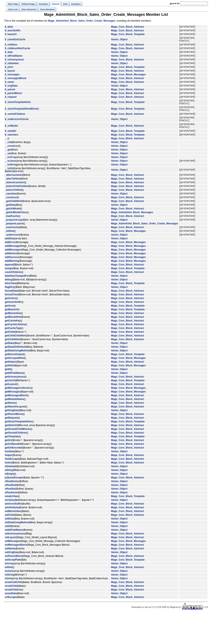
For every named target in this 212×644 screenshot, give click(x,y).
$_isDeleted (12, 70)
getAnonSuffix (13, 332)
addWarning (12, 291)
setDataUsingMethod (17, 552)
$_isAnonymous (14, 66)
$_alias (9, 27)
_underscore (12, 264)
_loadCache (12, 243)
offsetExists (12, 511)
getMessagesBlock (16, 425)
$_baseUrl (11, 36)
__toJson (10, 181)
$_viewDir (11, 149)
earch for (175, 3)
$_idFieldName (14, 61)
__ (6, 158)
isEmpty (10, 504)
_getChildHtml (13, 226)
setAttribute (12, 537)
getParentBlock (14, 444)
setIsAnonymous (15, 563)
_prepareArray (13, 248)
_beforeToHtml (13, 213)
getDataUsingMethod (17, 380)
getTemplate (12, 466)
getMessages (13, 422)
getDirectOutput (14, 384)
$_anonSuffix (13, 32)
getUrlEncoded (14, 478)
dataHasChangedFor (17, 306)
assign (9, 298)
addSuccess (12, 287)
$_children (11, 48)
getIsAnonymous (15, 407)
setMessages (13, 571)
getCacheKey (13, 351)
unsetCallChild (13, 612)
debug (8, 309)
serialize (10, 530)
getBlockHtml (13, 347)
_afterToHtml (12, 200)
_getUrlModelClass (16, 239)
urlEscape (11, 627)
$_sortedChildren (15, 129)
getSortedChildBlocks (18, 459)
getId (8, 399)
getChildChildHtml (16, 365)
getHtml (9, 395)
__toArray (11, 176)
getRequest (11, 448)
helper (8, 485)
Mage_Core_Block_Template (128, 36)
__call (8, 161)
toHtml (9, 597)
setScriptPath (13, 590)
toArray (9, 593)
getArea (9, 336)
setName (10, 578)
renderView (11, 526)
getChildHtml (13, 369)
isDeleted (10, 496)
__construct (12, 165)
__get (8, 169)
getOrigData (12, 440)
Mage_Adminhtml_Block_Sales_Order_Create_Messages (82, 21)
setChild (10, 545)
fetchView (11, 313)
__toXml (10, 188)
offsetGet (10, 515)
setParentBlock (14, 586)
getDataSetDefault (15, 377)
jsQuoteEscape (14, 507)
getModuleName (14, 429)
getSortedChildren (16, 463)
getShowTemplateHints (18, 451)
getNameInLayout (15, 436)
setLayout (11, 567)
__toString (11, 185)
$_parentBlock (13, 105)
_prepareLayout (14, 252)
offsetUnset (12, 522)
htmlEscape (12, 489)
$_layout (10, 79)
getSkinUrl (11, 455)
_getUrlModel (13, 235)
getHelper (10, 392)
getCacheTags (13, 358)
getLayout (11, 414)
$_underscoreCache (17, 135)
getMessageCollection (18, 418)
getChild (10, 362)
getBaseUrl (11, 339)
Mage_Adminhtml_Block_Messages (132, 239)
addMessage (12, 276)
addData (10, 268)
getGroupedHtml (15, 388)
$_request (11, 109)
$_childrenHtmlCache (17, 53)
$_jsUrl (9, 74)
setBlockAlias (13, 541)
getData (9, 373)
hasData (10, 481)
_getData (10, 230)
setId (8, 556)
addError (10, 272)
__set (8, 173)
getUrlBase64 (13, 474)
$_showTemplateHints (18, 115)
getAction (10, 328)
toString (10, 605)
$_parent (10, 100)
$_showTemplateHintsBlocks (22, 123)
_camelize (11, 217)
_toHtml (9, 260)
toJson (9, 601)
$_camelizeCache (15, 42)
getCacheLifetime (15, 354)
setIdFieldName (14, 560)
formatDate (11, 321)
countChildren (13, 302)
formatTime (11, 324)
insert (8, 492)
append (9, 295)
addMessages (13, 280)
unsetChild (11, 616)
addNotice (11, 283)
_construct (11, 221)
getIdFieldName (14, 403)
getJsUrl (10, 410)
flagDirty (10, 317)
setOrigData (12, 582)
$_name (9, 92)
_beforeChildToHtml (17, 208)
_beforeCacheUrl (15, 204)
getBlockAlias (13, 343)
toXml (8, 608)
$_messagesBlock (16, 87)
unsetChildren (13, 620)
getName (10, 433)
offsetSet (10, 519)
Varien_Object (119, 42)
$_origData (11, 96)
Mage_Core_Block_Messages (128, 83)
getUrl (8, 470)
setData (9, 549)
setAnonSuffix (13, 534)
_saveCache (12, 256)
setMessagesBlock (16, 575)
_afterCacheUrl (14, 195)
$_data (9, 57)
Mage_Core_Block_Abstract (127, 27)
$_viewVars (11, 154)
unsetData (11, 623)
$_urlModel (11, 143)
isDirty (9, 500)
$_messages (12, 83)
